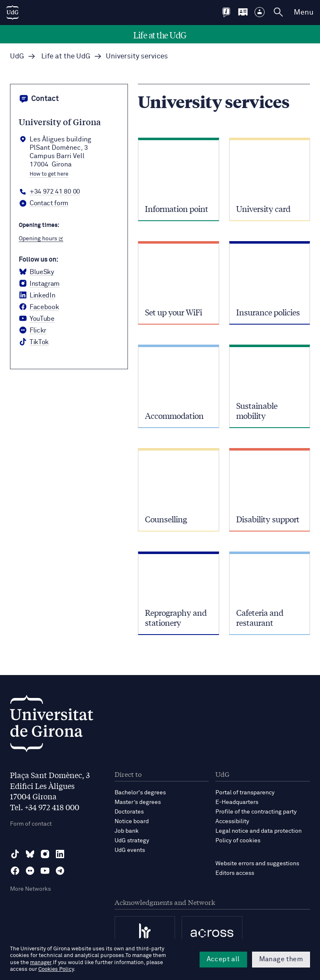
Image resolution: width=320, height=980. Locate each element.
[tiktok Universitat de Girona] (34, 342)
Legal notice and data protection (259, 831)
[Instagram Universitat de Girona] (39, 284)
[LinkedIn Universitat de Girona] (37, 295)
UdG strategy (132, 841)
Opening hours (41, 239)
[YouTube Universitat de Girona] (37, 319)
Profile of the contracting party (256, 812)
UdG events (130, 850)
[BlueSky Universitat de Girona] (36, 272)
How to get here (49, 174)
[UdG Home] (12, 13)
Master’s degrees (138, 802)
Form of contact (31, 824)
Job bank (127, 831)
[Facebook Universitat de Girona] (39, 307)
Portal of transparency (245, 793)
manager (41, 963)
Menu (304, 13)
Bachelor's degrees (140, 793)
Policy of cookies (238, 841)
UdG (17, 57)
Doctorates (129, 812)
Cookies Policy (56, 969)
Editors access (235, 873)
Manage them (281, 959)
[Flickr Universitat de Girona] (32, 330)
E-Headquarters (237, 802)
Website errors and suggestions (257, 864)
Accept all (223, 959)
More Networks (30, 889)
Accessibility (232, 821)
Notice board (132, 821)
